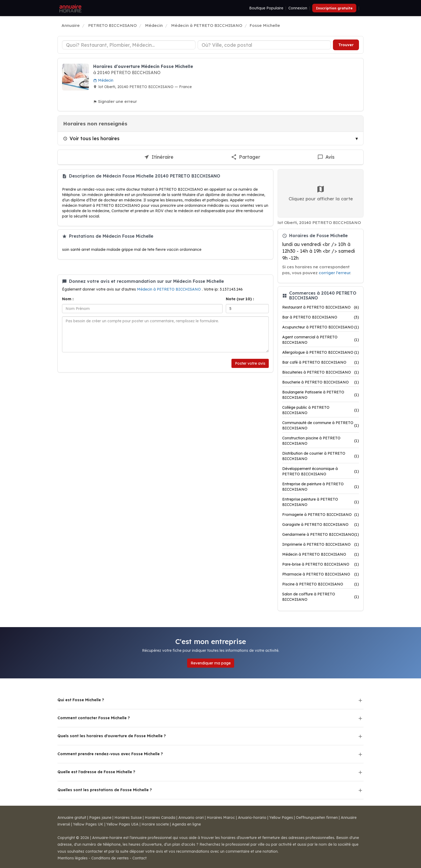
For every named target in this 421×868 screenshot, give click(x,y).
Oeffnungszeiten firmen (317, 818)
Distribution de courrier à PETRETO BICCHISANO (321, 456)
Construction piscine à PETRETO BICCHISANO (321, 441)
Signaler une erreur (115, 101)
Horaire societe (155, 824)
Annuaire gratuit (72, 818)
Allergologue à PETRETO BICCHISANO (321, 352)
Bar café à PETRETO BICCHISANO (321, 362)
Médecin (103, 80)
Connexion (298, 8)
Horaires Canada (160, 818)
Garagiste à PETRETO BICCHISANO (321, 525)
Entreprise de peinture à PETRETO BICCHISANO (321, 487)
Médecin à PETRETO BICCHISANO (169, 289)
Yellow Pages (281, 818)
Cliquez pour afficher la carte (321, 193)
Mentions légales (72, 858)
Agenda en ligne (186, 824)
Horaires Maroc (221, 818)
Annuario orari (191, 818)
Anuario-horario (252, 818)
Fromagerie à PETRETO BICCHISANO (321, 515)
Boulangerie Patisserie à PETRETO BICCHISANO (321, 395)
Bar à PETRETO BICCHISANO (321, 317)
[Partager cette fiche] (246, 157)
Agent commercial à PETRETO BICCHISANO (321, 340)
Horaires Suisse (128, 818)
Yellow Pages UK (88, 824)
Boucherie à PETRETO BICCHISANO (321, 382)
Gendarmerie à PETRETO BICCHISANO (321, 534)
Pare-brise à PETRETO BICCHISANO (321, 564)
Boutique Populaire (266, 8)
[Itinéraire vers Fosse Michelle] (159, 157)
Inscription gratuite (334, 8)
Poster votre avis (250, 363)
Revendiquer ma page (211, 663)
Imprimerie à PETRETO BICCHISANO (321, 544)
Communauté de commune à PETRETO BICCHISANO (321, 425)
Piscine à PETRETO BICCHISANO (321, 584)
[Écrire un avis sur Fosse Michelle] (326, 157)
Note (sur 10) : (240, 299)
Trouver (346, 45)
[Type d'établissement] (129, 45)
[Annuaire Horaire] (70, 8)
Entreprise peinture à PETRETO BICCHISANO (321, 502)
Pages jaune (100, 818)
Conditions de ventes (110, 858)
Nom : (68, 299)
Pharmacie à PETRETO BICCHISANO (321, 574)
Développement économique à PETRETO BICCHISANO (321, 471)
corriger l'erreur (334, 273)
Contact (139, 858)
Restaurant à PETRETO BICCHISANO (321, 307)
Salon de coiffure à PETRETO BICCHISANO (321, 597)
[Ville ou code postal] (264, 45)
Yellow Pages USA (122, 824)
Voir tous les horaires (91, 138)
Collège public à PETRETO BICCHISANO (321, 410)
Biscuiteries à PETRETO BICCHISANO (321, 372)
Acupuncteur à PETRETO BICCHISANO (321, 327)
